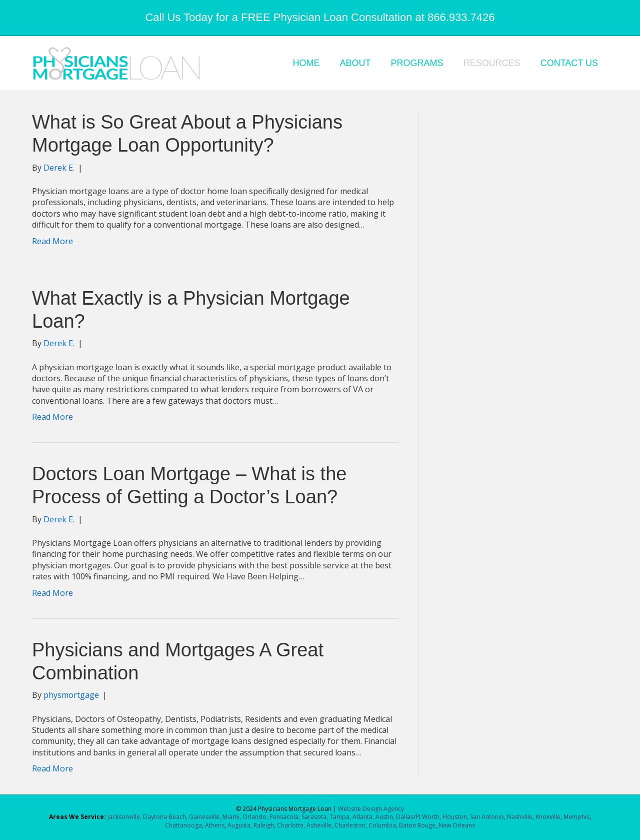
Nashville (520, 817)
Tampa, (340, 817)
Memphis (576, 817)
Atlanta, (364, 817)
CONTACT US (569, 63)
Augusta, (240, 825)
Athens (215, 825)
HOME (306, 63)
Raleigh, (264, 825)
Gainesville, (206, 817)
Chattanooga (183, 825)
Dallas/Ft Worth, (419, 817)
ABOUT (355, 63)
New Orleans (457, 825)
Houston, (455, 817)
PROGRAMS (417, 63)
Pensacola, (285, 817)
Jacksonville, (125, 817)
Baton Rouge (417, 825)
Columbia (382, 825)
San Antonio (487, 817)
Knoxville (548, 817)
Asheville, (319, 825)
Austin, (385, 817)
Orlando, (256, 817)
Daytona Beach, (165, 817)
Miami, (232, 817)
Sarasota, (315, 817)
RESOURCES (492, 63)
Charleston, (351, 825)
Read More (52, 241)
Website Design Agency (371, 809)
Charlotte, (291, 825)
